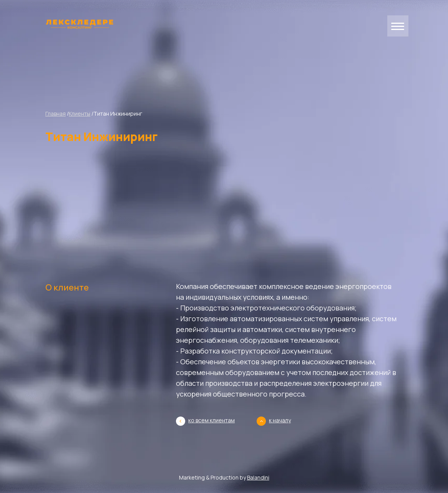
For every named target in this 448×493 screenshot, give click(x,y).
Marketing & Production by (224, 477)
